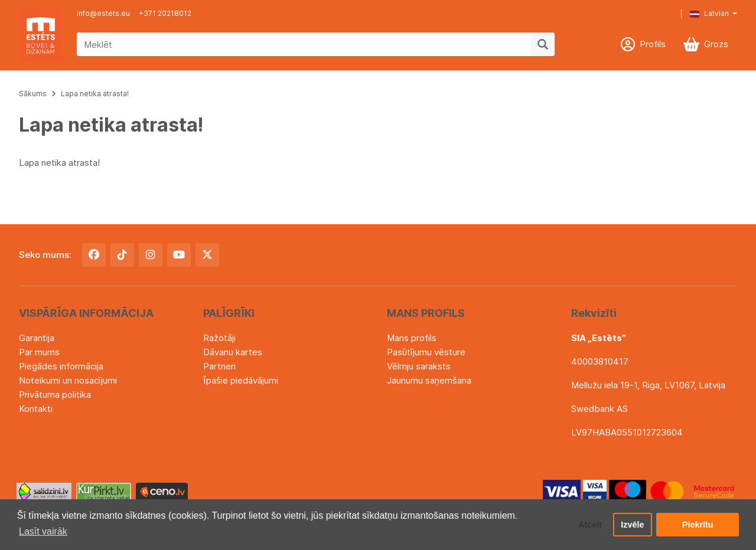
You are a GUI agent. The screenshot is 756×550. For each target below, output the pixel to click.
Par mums (39, 352)
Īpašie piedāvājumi (241, 380)
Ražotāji (219, 338)
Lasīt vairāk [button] (43, 531)
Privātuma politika (55, 395)
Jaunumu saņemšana (429, 380)
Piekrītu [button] (698, 525)
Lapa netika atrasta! (95, 94)
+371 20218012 (165, 13)
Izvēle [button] (632, 525)
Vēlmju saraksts (419, 366)
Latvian (709, 13)
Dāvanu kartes (233, 352)
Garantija (37, 338)
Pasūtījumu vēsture (426, 352)
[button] (705, 14)
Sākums (33, 94)
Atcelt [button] (590, 525)
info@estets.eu (103, 13)
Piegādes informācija (61, 366)
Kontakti (36, 409)
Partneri (219, 366)
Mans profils (412, 338)
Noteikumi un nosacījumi (68, 380)
